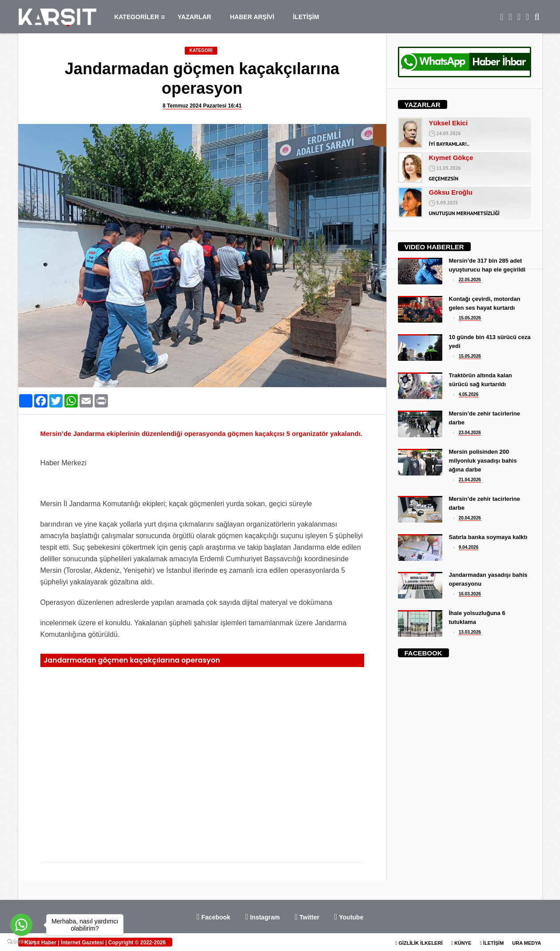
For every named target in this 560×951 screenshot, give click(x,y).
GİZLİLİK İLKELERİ (419, 943)
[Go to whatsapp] (21, 925)
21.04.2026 (470, 480)
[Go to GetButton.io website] (21, 942)
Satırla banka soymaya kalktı (488, 537)
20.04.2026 (470, 518)
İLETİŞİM (306, 17)
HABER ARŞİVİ (252, 17)
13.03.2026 (470, 632)
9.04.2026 (469, 547)
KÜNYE (461, 943)
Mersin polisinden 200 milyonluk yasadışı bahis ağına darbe (483, 461)
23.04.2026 (470, 433)
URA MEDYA (526, 943)
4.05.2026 (469, 394)
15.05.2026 (470, 318)
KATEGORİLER (139, 17)
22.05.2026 (470, 280)
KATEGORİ (201, 50)
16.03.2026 (470, 594)
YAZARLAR (195, 17)
